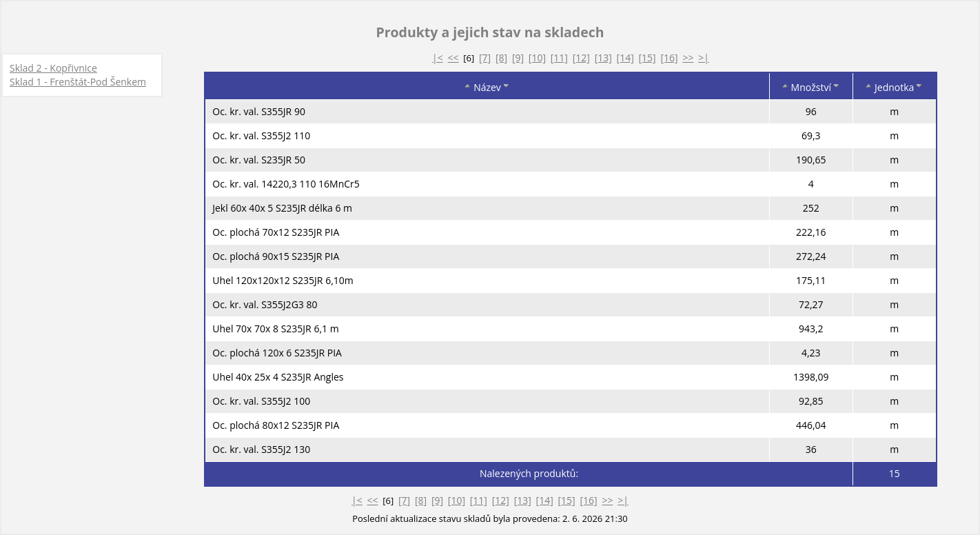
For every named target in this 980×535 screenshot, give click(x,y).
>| (704, 58)
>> (688, 58)
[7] (485, 58)
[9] (518, 58)
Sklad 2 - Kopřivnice (53, 68)
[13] (603, 58)
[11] (559, 58)
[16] (669, 58)
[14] (625, 58)
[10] (537, 58)
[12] (581, 58)
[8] (501, 58)
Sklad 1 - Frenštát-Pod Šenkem (78, 82)
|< (438, 58)
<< (453, 58)
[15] (647, 58)
